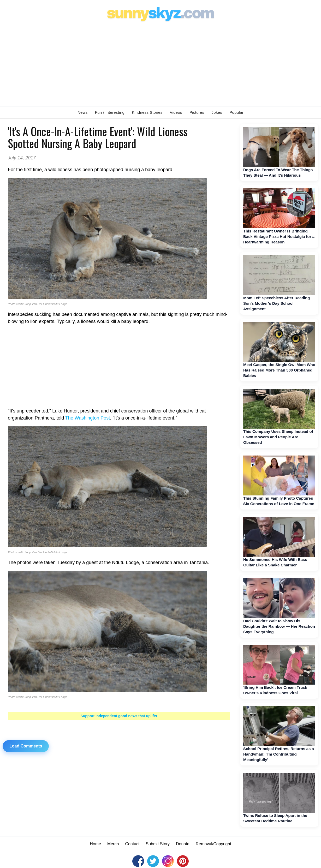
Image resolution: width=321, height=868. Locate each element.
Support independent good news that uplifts (119, 716)
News (83, 112)
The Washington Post (88, 418)
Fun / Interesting (110, 112)
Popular (236, 112)
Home (95, 844)
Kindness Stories (147, 112)
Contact (132, 844)
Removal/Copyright (213, 844)
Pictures (197, 112)
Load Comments (26, 746)
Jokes (217, 112)
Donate (183, 844)
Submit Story (158, 844)
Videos (176, 112)
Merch (113, 844)
